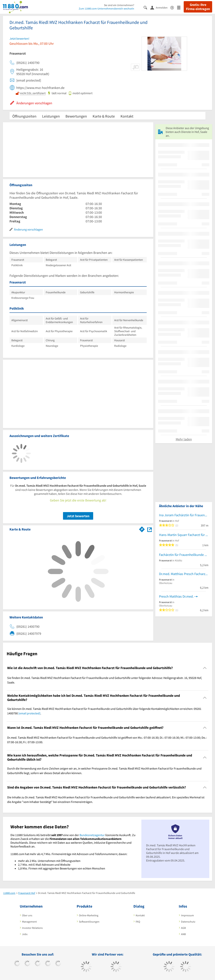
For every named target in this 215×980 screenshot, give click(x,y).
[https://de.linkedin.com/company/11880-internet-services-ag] (58, 964)
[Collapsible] (205, 668)
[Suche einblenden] (147, 7)
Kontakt (127, 116)
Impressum (187, 915)
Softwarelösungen (89, 922)
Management (29, 922)
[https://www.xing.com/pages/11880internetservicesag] (48, 964)
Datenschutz (188, 922)
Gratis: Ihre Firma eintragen (198, 7)
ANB (183, 934)
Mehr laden (184, 439)
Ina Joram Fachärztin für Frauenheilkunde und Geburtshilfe (184, 515)
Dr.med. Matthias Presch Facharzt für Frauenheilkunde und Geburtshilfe (184, 574)
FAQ (138, 922)
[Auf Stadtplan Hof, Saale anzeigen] (150, 529)
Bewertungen (76, 116)
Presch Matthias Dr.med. (176, 596)
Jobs (25, 934)
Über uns (27, 915)
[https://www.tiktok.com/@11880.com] (27, 964)
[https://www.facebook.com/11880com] (17, 964)
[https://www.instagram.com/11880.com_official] (38, 964)
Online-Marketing (89, 915)
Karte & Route (104, 116)
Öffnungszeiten (24, 116)
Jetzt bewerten (78, 516)
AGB (183, 928)
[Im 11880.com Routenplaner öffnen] (142, 529)
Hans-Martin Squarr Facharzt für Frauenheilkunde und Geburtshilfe (184, 535)
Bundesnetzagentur (92, 835)
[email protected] (29, 713)
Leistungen (51, 116)
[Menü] (180, 7)
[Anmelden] (160, 7)
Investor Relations (32, 928)
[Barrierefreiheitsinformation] (174, 7)
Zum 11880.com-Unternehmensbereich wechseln (106, 9)
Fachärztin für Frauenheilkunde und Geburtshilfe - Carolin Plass (184, 555)
